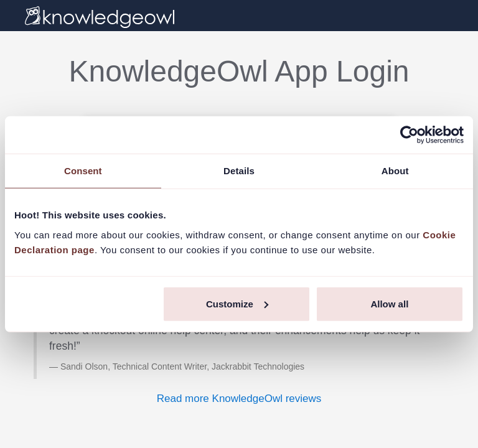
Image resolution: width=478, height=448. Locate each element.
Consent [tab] (83, 171)
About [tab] (395, 171)
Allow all (389, 303)
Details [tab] (239, 171)
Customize (237, 303)
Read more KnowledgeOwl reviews (239, 399)
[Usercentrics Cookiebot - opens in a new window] (409, 135)
